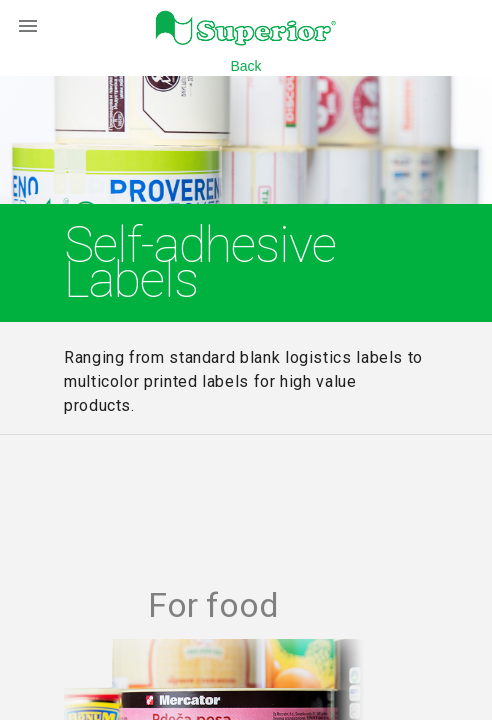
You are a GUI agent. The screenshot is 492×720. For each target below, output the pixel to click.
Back (245, 66)
